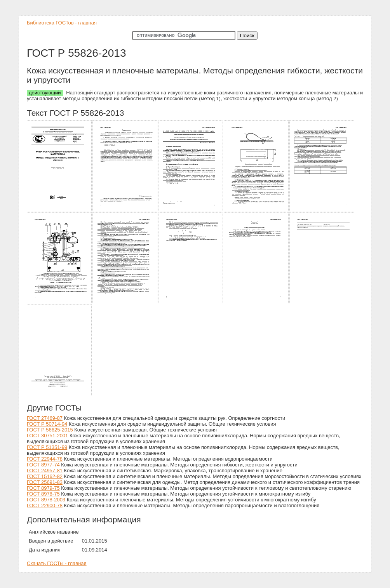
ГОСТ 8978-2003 (46, 500)
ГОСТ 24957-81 (45, 471)
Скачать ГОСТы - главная (57, 563)
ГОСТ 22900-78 (45, 505)
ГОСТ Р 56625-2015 (50, 430)
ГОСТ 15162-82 (45, 476)
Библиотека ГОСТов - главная (62, 23)
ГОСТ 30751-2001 (47, 436)
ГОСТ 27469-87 (45, 418)
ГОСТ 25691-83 (45, 482)
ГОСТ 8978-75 (43, 494)
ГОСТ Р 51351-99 (47, 447)
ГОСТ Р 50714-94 (47, 424)
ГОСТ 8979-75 (43, 488)
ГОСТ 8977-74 (43, 465)
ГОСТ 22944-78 (45, 459)
